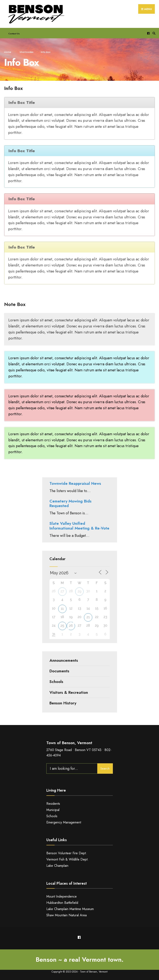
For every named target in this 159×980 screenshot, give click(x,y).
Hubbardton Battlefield (62, 903)
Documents (59, 671)
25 (62, 626)
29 (80, 591)
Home (8, 52)
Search (105, 769)
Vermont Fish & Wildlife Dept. (67, 859)
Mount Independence (62, 896)
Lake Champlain (57, 866)
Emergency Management (64, 822)
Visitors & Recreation (69, 692)
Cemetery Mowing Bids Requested (70, 504)
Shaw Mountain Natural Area (67, 915)
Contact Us (14, 34)
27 (62, 591)
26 (71, 626)
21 (88, 617)
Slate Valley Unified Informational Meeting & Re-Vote (79, 526)
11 (62, 609)
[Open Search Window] (153, 33)
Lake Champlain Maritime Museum (70, 909)
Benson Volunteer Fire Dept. (67, 853)
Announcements (64, 660)
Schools (56, 682)
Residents (53, 804)
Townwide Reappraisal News (75, 483)
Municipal (53, 810)
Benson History (63, 703)
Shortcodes (26, 52)
